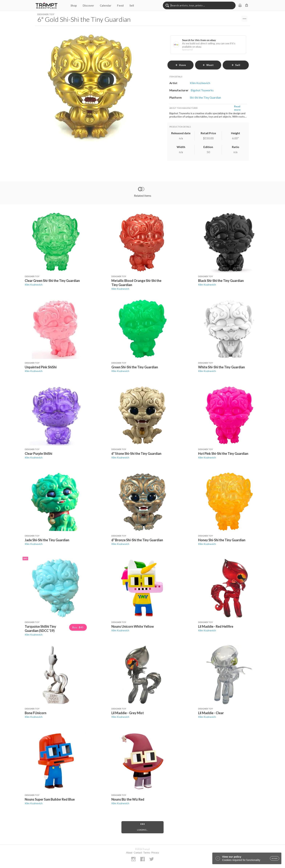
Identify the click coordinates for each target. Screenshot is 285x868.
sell (236, 65)
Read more (237, 108)
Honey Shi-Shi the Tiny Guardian (222, 540)
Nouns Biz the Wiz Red (128, 799)
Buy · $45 (78, 627)
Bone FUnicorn (36, 713)
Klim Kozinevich (34, 285)
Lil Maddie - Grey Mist (128, 713)
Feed (120, 5)
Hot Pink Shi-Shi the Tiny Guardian (223, 454)
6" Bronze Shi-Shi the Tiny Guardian (137, 540)
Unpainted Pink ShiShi (41, 367)
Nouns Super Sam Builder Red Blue (50, 799)
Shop (74, 5)
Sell (132, 5)
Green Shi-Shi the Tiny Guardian (135, 367)
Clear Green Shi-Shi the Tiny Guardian (52, 281)
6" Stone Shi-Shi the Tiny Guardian (136, 454)
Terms (147, 853)
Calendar (106, 5)
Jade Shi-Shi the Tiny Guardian (47, 540)
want (208, 65)
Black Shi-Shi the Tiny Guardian (221, 281)
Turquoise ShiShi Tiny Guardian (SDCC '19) (40, 629)
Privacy (155, 853)
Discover (88, 5)
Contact (138, 853)
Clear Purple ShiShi (38, 454)
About (129, 853)
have (181, 65)
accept (275, 858)
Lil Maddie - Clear (211, 713)
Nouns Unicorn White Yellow (133, 626)
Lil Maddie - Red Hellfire (216, 626)
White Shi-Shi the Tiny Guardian (221, 367)
